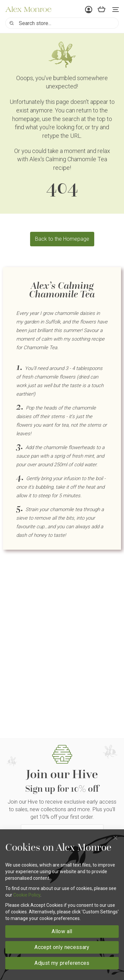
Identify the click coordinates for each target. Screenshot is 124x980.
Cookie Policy (27, 895)
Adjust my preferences (62, 963)
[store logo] (28, 9)
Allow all (62, 931)
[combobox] (62, 23)
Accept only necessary (62, 947)
